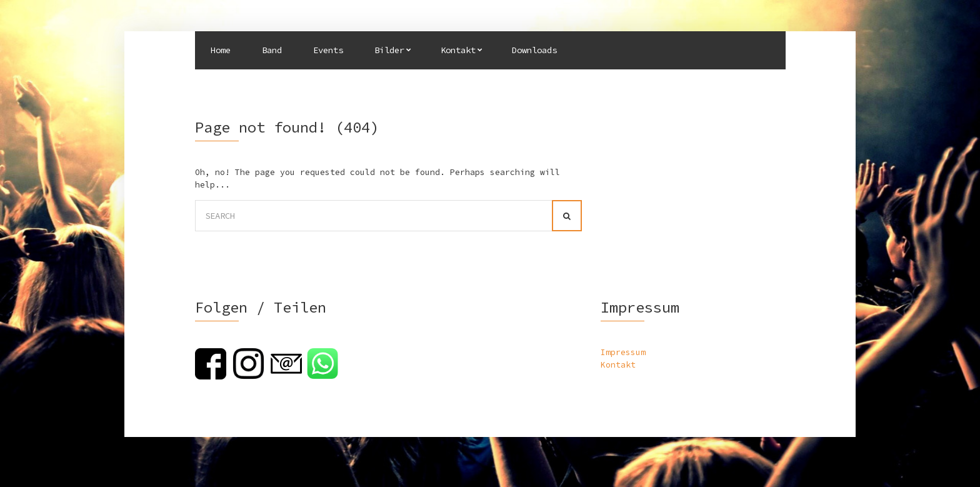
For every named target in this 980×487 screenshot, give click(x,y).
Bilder (389, 50)
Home (221, 50)
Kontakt (458, 50)
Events (328, 50)
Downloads (534, 50)
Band (272, 50)
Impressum (623, 352)
